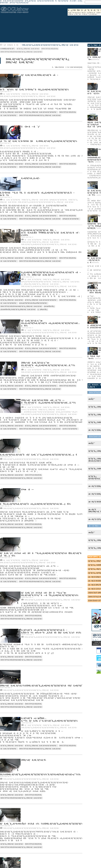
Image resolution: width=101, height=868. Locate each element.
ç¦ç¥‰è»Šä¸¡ (43, 309)
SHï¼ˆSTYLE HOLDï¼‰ (50, 49)
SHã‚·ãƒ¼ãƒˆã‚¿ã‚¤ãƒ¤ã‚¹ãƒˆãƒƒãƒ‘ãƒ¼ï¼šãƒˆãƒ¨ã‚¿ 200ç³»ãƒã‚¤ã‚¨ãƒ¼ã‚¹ (51, 45)
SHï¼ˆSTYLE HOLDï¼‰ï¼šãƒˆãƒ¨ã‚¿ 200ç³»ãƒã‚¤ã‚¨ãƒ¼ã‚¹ (21, 52)
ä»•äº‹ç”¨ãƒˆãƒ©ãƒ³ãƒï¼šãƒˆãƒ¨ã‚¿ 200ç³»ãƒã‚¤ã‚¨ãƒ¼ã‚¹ (43, 410)
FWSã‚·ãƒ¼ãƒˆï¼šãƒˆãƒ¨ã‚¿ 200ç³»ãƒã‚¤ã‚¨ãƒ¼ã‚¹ (40, 242)
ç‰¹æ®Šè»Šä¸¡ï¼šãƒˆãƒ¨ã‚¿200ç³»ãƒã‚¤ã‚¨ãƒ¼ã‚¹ (18, 309)
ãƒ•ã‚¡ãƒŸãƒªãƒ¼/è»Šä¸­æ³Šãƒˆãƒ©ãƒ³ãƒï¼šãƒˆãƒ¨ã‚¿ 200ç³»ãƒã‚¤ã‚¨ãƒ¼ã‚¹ (50, 282)
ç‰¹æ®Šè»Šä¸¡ (49, 306)
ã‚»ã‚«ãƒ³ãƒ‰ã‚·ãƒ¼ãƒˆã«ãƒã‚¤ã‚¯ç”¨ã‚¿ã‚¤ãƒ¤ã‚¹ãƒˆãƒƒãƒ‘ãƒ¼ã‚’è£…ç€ (39, 455)
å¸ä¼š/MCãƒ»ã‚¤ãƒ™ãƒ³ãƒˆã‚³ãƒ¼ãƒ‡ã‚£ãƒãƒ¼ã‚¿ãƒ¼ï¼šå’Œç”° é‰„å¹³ (49, 412)
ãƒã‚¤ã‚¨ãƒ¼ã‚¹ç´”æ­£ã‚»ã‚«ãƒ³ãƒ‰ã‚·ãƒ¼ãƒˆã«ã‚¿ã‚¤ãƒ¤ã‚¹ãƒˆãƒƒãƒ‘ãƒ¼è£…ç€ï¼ (51, 323)
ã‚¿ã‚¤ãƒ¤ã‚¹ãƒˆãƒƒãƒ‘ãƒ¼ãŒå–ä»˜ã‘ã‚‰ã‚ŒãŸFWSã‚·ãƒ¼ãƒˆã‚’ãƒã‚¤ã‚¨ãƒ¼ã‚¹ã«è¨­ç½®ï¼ (50, 233)
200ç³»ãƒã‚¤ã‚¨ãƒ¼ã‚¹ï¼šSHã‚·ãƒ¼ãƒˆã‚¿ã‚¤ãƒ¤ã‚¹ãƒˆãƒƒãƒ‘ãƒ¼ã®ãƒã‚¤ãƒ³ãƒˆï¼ (43, 686)
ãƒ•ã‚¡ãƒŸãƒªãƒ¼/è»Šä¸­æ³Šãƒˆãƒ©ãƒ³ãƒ (34, 303)
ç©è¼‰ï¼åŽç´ (12, 45)
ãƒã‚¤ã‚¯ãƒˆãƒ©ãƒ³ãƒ (9, 115)
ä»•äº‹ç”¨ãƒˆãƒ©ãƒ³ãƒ (70, 429)
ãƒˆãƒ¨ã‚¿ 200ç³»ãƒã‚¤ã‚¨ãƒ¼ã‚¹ (28, 49)
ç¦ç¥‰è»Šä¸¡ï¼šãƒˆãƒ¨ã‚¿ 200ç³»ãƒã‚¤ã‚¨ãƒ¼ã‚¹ (40, 284)
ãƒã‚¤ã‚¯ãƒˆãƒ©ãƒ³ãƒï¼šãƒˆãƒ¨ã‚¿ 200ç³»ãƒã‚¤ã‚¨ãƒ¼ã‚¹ (26, 94)
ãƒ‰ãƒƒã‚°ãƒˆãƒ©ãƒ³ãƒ (71, 219)
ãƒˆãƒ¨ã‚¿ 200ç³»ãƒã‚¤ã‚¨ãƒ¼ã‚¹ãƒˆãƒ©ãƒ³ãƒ (41, 112)
